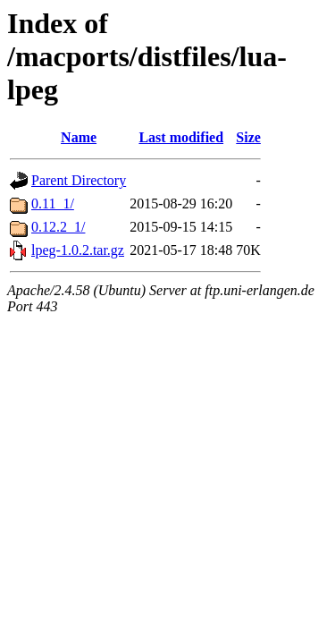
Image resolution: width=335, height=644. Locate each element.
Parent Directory (79, 180)
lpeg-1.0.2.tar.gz (78, 250)
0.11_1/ (53, 203)
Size (248, 137)
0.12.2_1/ (58, 227)
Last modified (181, 137)
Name (79, 137)
